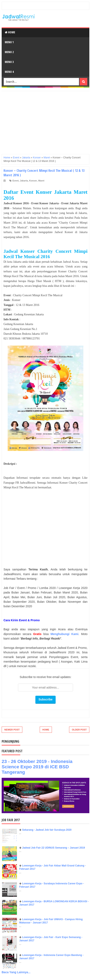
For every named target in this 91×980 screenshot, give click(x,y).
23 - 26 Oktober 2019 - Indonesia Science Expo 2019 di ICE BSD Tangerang (37, 767)
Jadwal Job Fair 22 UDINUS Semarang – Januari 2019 (53, 848)
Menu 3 (9, 62)
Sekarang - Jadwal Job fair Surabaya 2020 (47, 830)
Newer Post (12, 730)
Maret (41, 181)
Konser (33, 181)
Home (10, 32)
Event (16, 181)
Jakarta (24, 181)
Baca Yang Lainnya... (16, 972)
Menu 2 (9, 52)
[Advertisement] (45, 120)
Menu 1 (9, 42)
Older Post (79, 730)
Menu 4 (9, 72)
